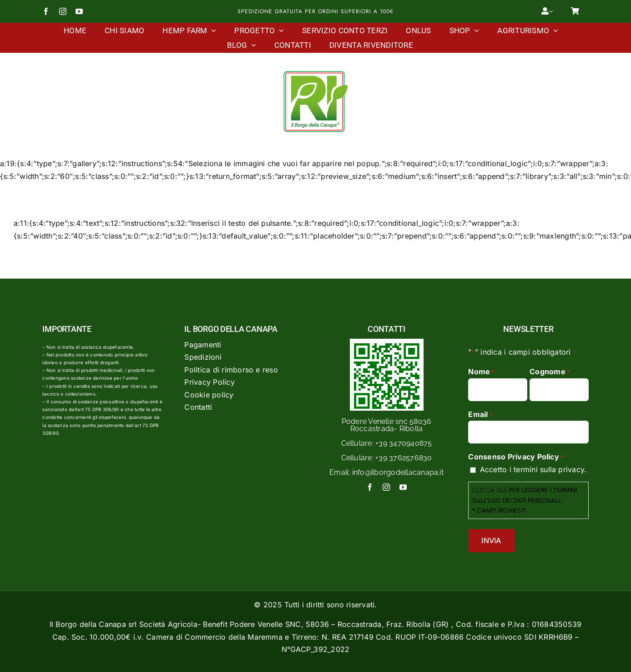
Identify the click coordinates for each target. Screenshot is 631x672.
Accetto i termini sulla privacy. (533, 469)
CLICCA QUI (490, 490)
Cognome (550, 372)
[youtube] (79, 11)
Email (480, 415)
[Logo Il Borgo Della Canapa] (316, 71)
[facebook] (46, 11)
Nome (481, 372)
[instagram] (63, 11)
